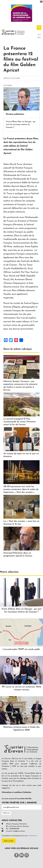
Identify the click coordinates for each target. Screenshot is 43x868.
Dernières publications (15, 114)
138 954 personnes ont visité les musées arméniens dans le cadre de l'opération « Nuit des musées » (21, 489)
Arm (39, 38)
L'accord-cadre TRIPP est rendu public (21, 649)
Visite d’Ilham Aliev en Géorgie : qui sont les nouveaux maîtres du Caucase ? (21, 124)
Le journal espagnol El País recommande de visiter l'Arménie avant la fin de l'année (20, 422)
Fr (39, 35)
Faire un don (9, 841)
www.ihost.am (32, 836)
